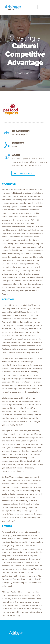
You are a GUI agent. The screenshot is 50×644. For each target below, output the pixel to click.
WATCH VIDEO (25, 73)
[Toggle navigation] (40, 7)
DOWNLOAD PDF (23, 173)
